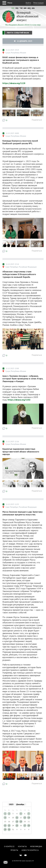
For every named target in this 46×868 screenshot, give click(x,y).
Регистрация (38, 3)
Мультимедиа (36, 846)
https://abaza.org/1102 (19, 400)
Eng (17, 8)
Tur (21, 8)
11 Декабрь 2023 (23, 41)
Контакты (22, 846)
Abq (29, 8)
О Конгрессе (9, 846)
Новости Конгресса (30, 850)
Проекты (14, 850)
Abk (25, 8)
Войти (28, 3)
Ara (33, 8)
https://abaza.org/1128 (14, 83)
